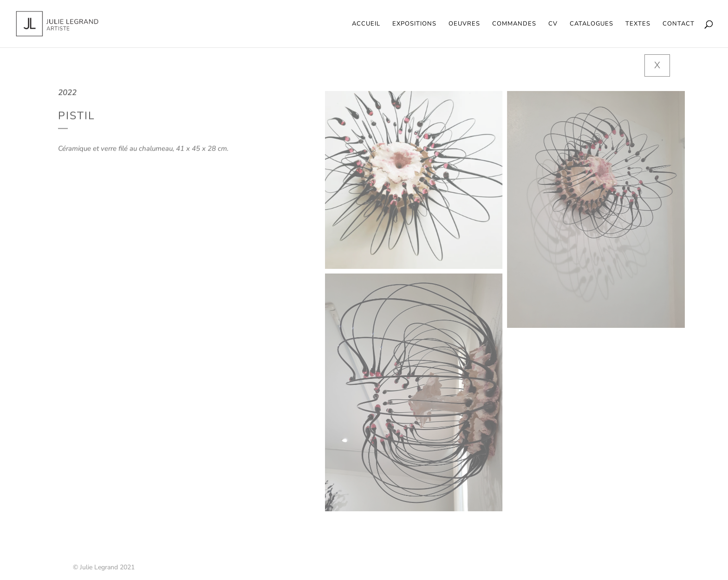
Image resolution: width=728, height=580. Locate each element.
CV (553, 24)
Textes (638, 24)
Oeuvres (464, 24)
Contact (679, 24)
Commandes (514, 24)
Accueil (366, 24)
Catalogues (591, 24)
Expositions (414, 24)
